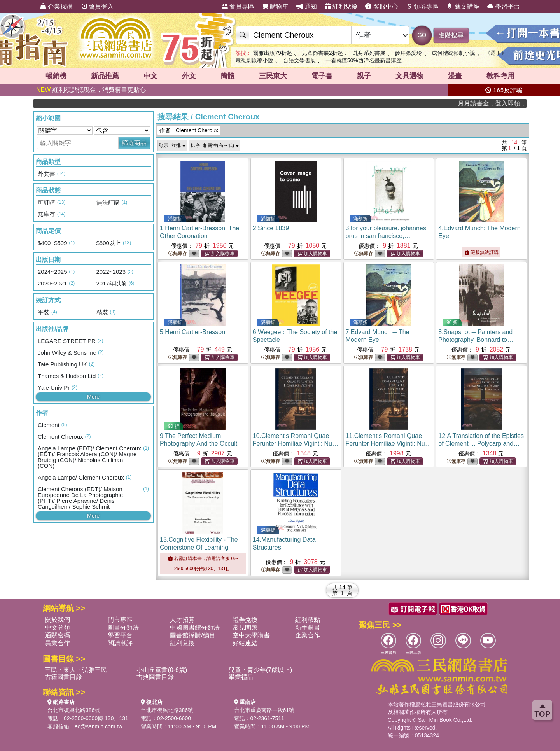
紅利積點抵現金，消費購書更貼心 (91, 90)
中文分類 (58, 628)
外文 (189, 76)
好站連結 (245, 643)
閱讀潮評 (120, 643)
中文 (150, 76)
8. (476, 340)
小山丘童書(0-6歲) (162, 670)
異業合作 (58, 643)
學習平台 (504, 6)
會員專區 (238, 6)
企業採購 (56, 6)
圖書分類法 (123, 628)
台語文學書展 (299, 60)
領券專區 (422, 6)
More (93, 397)
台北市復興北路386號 (74, 710)
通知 (306, 6)
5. (192, 332)
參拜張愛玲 (408, 53)
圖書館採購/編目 (192, 635)
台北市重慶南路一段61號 (264, 710)
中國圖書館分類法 (195, 628)
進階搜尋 (451, 35)
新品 (105, 76)
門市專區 (120, 620)
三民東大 (273, 76)
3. (386, 236)
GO (422, 35)
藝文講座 (463, 6)
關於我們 (58, 620)
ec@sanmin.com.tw (98, 726)
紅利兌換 (341, 6)
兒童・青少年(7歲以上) (261, 670)
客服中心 (381, 6)
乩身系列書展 (369, 53)
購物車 (275, 6)
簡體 (227, 76)
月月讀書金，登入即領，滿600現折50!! (501, 103)
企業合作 (308, 635)
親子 (364, 76)
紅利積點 (308, 620)
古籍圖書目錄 (63, 677)
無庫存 (178, 254)
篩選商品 (134, 143)
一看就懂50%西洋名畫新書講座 (364, 60)
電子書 (322, 76)
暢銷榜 (56, 76)
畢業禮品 (241, 677)
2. (271, 228)
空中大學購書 (251, 635)
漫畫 (455, 76)
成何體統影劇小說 (453, 53)
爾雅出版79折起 (273, 53)
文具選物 (409, 76)
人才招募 (182, 620)
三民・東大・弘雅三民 (76, 670)
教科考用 (500, 76)
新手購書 (308, 628)
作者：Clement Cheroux (189, 130)
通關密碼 (58, 635)
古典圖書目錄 (155, 677)
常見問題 (245, 628)
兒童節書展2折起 (322, 53)
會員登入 (97, 6)
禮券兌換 (245, 620)
